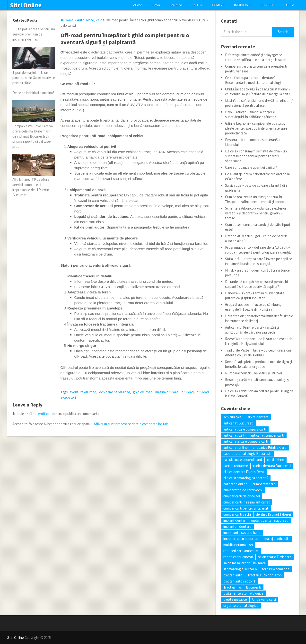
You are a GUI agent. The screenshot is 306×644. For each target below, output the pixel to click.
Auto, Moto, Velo (90, 20)
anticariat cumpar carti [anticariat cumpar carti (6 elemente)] (267, 435)
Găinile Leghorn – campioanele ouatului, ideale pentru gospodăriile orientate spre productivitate (256, 128)
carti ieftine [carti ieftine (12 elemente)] (276, 460)
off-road (188, 392)
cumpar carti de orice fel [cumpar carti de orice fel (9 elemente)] (242, 496)
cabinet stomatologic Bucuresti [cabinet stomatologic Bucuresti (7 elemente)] (247, 454)
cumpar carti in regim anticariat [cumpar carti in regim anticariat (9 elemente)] (247, 502)
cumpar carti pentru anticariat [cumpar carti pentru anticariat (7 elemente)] (246, 508)
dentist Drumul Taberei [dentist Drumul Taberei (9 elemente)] (273, 514)
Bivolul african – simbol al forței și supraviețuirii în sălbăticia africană (251, 114)
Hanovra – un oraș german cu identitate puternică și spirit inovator (255, 296)
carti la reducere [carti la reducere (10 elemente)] (236, 466)
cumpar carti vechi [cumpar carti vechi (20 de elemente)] (237, 514)
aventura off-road (83, 392)
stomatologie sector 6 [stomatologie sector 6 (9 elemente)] (240, 569)
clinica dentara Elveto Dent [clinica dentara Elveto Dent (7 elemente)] (244, 472)
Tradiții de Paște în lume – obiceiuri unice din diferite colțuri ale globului (258, 353)
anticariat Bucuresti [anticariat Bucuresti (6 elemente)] (238, 423)
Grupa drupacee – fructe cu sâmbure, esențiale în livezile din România (253, 307)
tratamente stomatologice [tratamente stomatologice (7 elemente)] (243, 593)
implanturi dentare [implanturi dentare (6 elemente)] (237, 526)
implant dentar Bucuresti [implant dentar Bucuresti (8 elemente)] (270, 520)
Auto (198, 5)
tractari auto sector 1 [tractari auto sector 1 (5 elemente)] (239, 581)
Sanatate (177, 5)
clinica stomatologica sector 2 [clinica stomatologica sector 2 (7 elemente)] (246, 478)
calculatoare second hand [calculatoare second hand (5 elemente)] (243, 460)
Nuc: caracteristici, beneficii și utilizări (254, 373)
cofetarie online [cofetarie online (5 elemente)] (235, 484)
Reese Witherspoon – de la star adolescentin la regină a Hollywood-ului (259, 341)
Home (67, 20)
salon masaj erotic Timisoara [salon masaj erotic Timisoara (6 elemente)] (245, 563)
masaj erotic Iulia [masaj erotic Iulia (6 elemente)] (277, 539)
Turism (288, 5)
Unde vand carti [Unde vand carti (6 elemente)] (264, 599)
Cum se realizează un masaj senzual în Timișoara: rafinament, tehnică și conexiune (258, 199)
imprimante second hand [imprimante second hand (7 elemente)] (242, 533)
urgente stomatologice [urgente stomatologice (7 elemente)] (241, 605)
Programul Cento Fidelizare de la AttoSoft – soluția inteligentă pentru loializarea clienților (259, 250)
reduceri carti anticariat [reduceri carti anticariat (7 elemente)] (241, 551)
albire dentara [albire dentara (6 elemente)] (258, 417)
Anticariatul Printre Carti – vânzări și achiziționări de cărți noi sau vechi (252, 330)
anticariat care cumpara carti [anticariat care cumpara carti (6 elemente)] (245, 429)
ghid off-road (143, 392)
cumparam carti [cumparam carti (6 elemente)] (264, 484)
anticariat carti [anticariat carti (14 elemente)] (234, 435)
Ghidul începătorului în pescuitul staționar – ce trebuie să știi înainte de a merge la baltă (258, 92)
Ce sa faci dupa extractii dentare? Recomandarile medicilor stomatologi (253, 80)
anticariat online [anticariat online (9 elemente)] (236, 447)
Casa (156, 5)
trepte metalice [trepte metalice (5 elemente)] (235, 599)
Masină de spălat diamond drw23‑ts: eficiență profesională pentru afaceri (259, 103)
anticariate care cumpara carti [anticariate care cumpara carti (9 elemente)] (246, 441)
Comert (218, 5)
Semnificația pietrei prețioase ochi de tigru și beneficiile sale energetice (258, 364)
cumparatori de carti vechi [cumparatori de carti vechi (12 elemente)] (243, 490)
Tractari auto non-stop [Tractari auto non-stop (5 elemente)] (265, 575)
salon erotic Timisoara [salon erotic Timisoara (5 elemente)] (275, 557)
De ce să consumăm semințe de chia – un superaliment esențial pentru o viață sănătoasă (256, 156)
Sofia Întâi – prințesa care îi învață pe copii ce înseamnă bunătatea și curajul (259, 261)
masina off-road (167, 392)
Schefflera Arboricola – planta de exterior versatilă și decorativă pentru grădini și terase (256, 213)
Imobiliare (242, 5)
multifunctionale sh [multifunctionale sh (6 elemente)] (238, 545)
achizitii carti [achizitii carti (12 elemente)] (233, 417)
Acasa (138, 5)
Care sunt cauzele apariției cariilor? (251, 167)
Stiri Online (26, 5)
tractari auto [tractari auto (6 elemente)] (233, 575)
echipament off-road (115, 392)
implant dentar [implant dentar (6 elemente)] (234, 520)
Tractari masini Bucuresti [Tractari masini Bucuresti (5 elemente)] (242, 587)
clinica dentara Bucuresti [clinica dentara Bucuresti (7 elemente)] (272, 466)
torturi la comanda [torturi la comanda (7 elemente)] (275, 569)
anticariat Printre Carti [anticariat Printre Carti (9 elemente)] (270, 447)
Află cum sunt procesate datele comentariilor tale (131, 424)
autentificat (42, 414)
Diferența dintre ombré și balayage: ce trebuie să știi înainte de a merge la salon (256, 57)
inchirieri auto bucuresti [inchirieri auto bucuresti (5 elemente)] (241, 539)
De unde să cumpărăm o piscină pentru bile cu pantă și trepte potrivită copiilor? (258, 284)
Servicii (267, 5)
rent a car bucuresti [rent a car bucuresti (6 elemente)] (238, 557)
